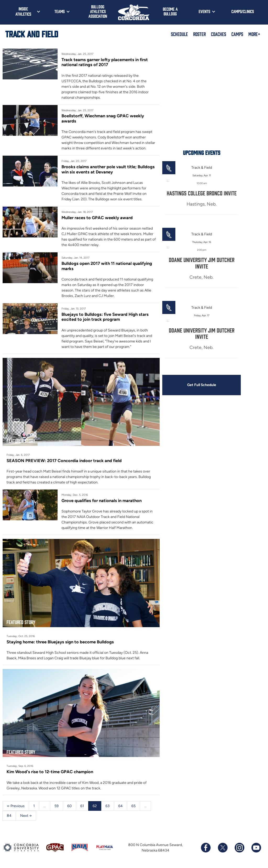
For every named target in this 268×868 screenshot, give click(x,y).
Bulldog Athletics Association (98, 11)
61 (82, 806)
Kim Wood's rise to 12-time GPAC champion (50, 772)
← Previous (16, 806)
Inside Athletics (23, 11)
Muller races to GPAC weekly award (97, 218)
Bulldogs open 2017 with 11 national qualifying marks (107, 266)
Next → (26, 816)
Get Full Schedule (202, 385)
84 (9, 816)
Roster (199, 34)
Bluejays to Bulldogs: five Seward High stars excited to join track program (105, 317)
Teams (60, 11)
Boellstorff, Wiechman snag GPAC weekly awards (103, 118)
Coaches (219, 34)
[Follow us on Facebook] (206, 848)
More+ (254, 34)
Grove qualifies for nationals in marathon (102, 500)
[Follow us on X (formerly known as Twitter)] (222, 848)
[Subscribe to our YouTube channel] (256, 848)
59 (57, 806)
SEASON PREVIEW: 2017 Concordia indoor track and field (64, 461)
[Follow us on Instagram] (239, 848)
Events (204, 11)
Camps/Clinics (243, 11)
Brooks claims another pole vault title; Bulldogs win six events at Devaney (108, 169)
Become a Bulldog (170, 11)
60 (69, 806)
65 (133, 806)
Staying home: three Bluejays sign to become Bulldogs (60, 642)
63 (108, 806)
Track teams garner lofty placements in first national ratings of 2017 (105, 62)
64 (121, 806)
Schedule (179, 34)
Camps (237, 34)
